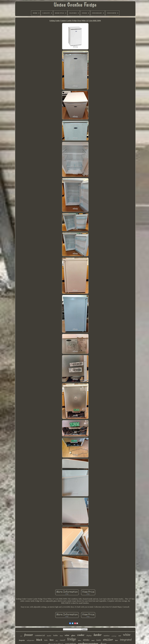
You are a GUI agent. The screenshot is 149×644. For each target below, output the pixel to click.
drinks (86, 640)
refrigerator (30, 640)
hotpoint (22, 640)
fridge (72, 639)
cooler (81, 635)
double (49, 636)
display (89, 635)
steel (120, 636)
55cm (61, 636)
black (39, 640)
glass (73, 635)
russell (62, 640)
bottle (99, 640)
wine (67, 635)
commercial (40, 635)
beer (117, 640)
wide (21, 636)
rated (93, 640)
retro (57, 641)
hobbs (56, 635)
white (127, 635)
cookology (114, 636)
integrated (126, 640)
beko (46, 640)
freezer (29, 635)
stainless (106, 636)
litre (52, 640)
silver (79, 640)
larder (98, 635)
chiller (108, 640)
